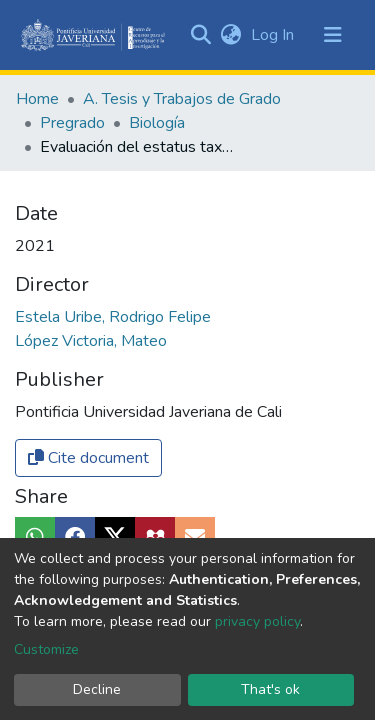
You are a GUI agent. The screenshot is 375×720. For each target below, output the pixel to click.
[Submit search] (200, 35)
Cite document (88, 458)
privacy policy (257, 621)
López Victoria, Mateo (91, 341)
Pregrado (72, 123)
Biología (157, 123)
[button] (230, 35)
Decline (97, 689)
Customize (46, 649)
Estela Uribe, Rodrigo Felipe (113, 317)
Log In (274, 35)
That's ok (270, 689)
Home (37, 99)
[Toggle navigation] (333, 35)
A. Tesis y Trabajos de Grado (182, 99)
